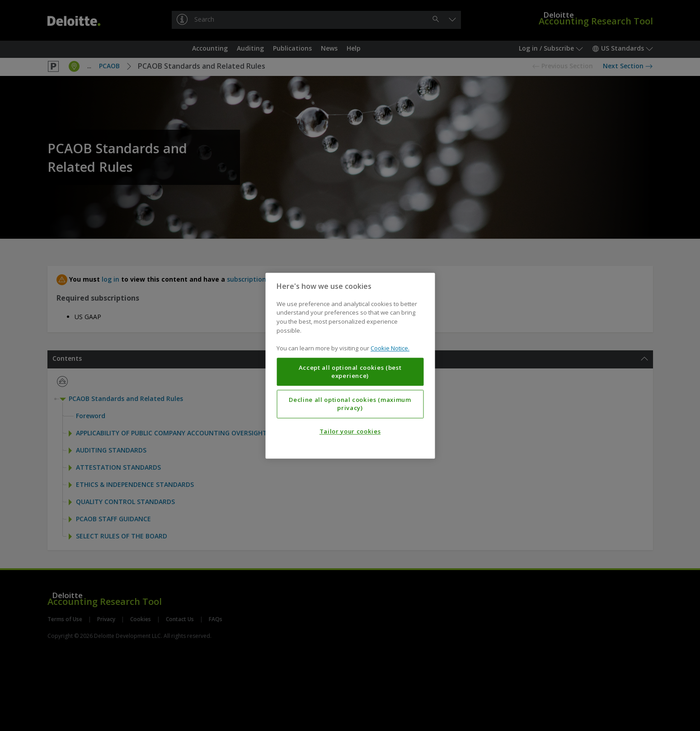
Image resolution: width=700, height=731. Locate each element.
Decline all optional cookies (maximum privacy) (350, 404)
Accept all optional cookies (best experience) (350, 372)
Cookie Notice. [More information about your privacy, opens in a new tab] (390, 348)
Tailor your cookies (350, 431)
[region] (350, 365)
